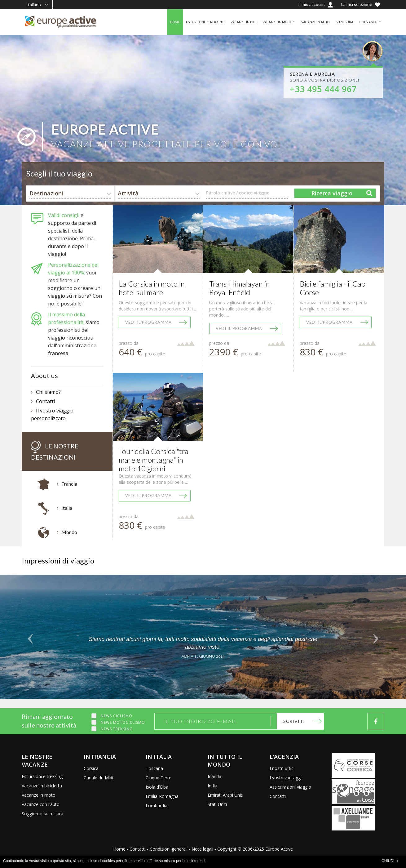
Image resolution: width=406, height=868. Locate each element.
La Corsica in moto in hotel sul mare (152, 288)
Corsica (91, 768)
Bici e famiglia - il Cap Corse (333, 288)
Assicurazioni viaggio (290, 787)
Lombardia (157, 806)
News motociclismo (123, 722)
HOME (155, 22)
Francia (69, 484)
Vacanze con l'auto (41, 804)
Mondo (69, 532)
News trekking (117, 729)
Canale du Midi (98, 778)
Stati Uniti (217, 804)
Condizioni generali (169, 849)
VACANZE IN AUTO (310, 22)
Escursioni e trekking (42, 776)
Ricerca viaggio (332, 193)
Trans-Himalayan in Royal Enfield (240, 288)
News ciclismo (117, 716)
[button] (31, 637)
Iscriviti (293, 721)
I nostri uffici (282, 768)
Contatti (45, 401)
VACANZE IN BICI (230, 22)
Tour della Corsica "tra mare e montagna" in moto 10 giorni (154, 460)
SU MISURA (341, 22)
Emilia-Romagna (162, 796)
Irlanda (214, 776)
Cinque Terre (159, 778)
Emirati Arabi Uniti (225, 795)
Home (119, 849)
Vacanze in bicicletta (42, 786)
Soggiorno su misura (42, 814)
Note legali (202, 849)
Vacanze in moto (39, 795)
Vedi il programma (148, 322)
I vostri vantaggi (286, 778)
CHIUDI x (390, 861)
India (212, 786)
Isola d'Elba (157, 787)
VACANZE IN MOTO (267, 22)
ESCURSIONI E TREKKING (189, 22)
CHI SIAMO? (367, 22)
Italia (67, 508)
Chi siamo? (48, 392)
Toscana (154, 768)
